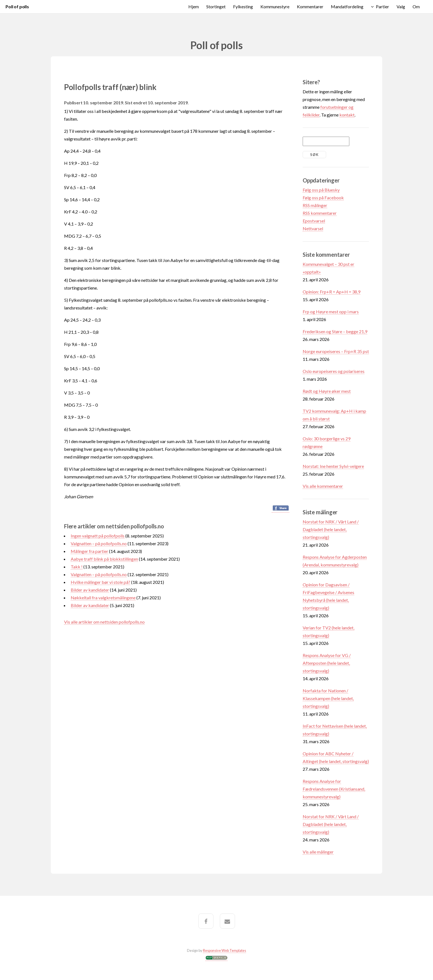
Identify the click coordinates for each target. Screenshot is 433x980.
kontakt (347, 115)
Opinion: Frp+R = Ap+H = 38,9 (332, 292)
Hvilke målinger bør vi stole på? (101, 582)
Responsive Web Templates (225, 950)
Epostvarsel (314, 221)
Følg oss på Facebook (323, 198)
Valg (401, 6)
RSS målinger (315, 205)
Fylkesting (243, 6)
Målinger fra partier (89, 551)
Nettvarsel (313, 228)
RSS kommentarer (320, 213)
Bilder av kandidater (90, 590)
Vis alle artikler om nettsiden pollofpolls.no (104, 622)
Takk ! (77, 567)
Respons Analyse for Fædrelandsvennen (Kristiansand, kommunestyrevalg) (334, 789)
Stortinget (216, 6)
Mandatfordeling (347, 6)
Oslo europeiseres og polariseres (334, 371)
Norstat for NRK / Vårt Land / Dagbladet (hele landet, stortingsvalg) (331, 529)
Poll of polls (17, 6)
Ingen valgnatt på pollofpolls (98, 536)
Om (416, 6)
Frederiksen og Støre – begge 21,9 (335, 331)
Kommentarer (310, 6)
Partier (382, 6)
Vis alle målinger (318, 852)
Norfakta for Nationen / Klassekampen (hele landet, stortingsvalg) (328, 698)
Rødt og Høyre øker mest (327, 391)
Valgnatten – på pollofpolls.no (99, 543)
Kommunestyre (275, 6)
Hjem (194, 6)
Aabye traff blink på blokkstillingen (104, 559)
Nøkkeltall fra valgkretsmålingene (103, 598)
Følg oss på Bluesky (321, 190)
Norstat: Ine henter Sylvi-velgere (333, 466)
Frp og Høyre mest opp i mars (331, 312)
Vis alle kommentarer (323, 486)
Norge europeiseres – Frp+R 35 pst (336, 351)
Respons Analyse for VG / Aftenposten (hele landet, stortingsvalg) (327, 663)
